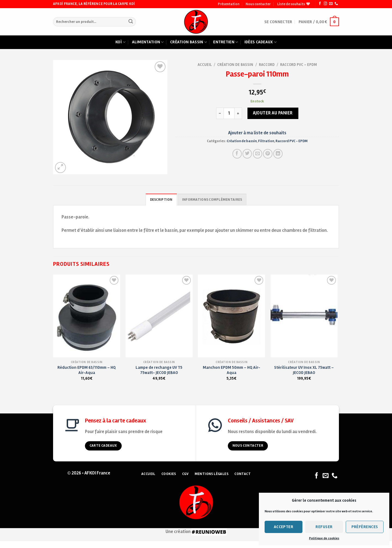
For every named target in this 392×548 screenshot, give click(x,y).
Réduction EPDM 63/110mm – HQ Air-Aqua (87, 370)
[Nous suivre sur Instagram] (325, 4)
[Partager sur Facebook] (237, 154)
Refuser (324, 527)
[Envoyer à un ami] (258, 154)
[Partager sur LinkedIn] (278, 154)
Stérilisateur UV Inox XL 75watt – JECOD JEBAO (304, 370)
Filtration (266, 141)
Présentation (229, 4)
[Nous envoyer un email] (331, 4)
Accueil (205, 65)
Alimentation (148, 42)
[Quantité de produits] (229, 113)
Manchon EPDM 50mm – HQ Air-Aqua (232, 370)
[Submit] (131, 22)
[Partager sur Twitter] (247, 154)
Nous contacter (258, 4)
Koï (120, 42)
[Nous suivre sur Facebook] (320, 4)
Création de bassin (235, 65)
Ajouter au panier (273, 113)
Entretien (226, 42)
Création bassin (189, 42)
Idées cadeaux (261, 42)
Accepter (284, 527)
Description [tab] (161, 200)
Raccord (267, 65)
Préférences (365, 527)
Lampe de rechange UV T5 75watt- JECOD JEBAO (159, 370)
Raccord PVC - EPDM (298, 65)
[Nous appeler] (336, 4)
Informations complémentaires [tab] (212, 200)
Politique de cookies (324, 538)
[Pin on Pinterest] (268, 154)
